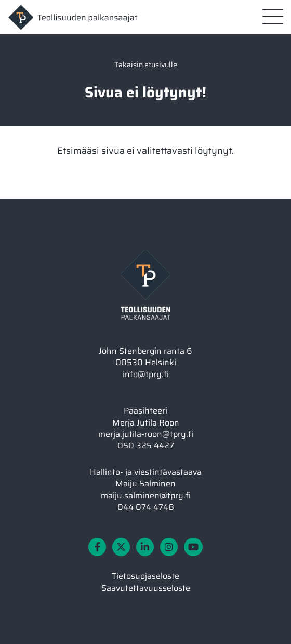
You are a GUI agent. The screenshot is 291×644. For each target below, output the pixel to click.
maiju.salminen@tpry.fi (146, 495)
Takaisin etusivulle (146, 65)
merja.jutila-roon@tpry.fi (146, 434)
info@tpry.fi (146, 374)
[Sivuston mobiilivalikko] (273, 17)
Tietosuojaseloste (145, 576)
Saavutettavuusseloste (146, 588)
